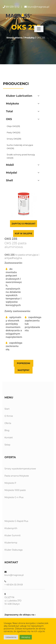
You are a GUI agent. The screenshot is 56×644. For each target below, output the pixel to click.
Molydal (11, 173)
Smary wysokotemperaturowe (20, 469)
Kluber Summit (12, 535)
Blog (7, 430)
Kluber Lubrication (19, 96)
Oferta (8, 423)
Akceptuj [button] (26, 637)
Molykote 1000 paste (15, 490)
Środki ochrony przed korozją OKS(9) (21, 156)
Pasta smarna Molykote (17, 476)
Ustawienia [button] (11, 637)
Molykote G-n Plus (14, 497)
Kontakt (9, 438)
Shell (9, 180)
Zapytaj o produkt (24, 224)
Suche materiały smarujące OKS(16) (20, 147)
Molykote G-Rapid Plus (16, 521)
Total (9, 111)
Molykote (12, 104)
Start (7, 409)
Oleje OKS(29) (13, 126)
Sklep (7, 445)
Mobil (10, 165)
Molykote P (10, 483)
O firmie (9, 416)
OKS (9, 119)
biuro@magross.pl (38, 7)
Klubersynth (11, 528)
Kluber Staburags (14, 550)
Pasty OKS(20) (14, 132)
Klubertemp (11, 543)
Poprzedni (24, 363)
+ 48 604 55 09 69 (14, 585)
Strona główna (14, 38)
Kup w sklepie (24, 234)
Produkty (29, 38)
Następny (24, 370)
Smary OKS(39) (14, 139)
